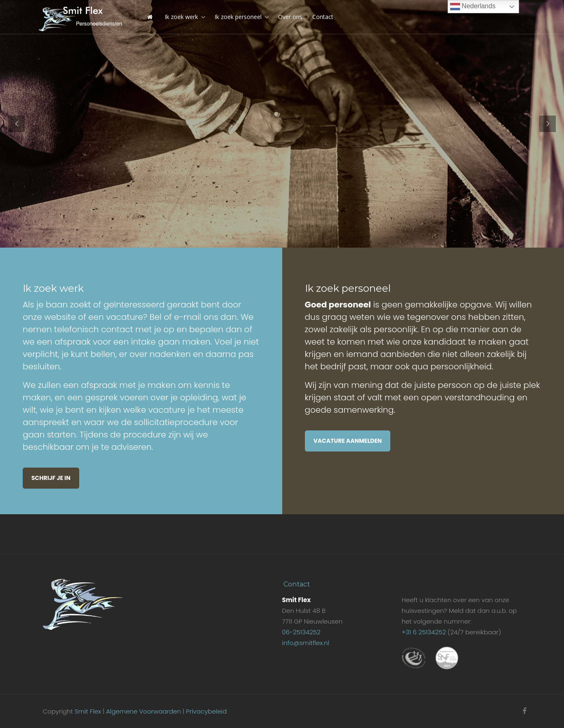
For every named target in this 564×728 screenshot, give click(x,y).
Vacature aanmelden (348, 441)
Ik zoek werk (181, 17)
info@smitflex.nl (305, 643)
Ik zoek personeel (238, 17)
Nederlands (473, 7)
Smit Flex (88, 711)
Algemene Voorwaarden (144, 711)
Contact (323, 17)
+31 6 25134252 (424, 632)
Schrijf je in (51, 478)
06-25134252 (301, 632)
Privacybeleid (206, 711)
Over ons (290, 17)
